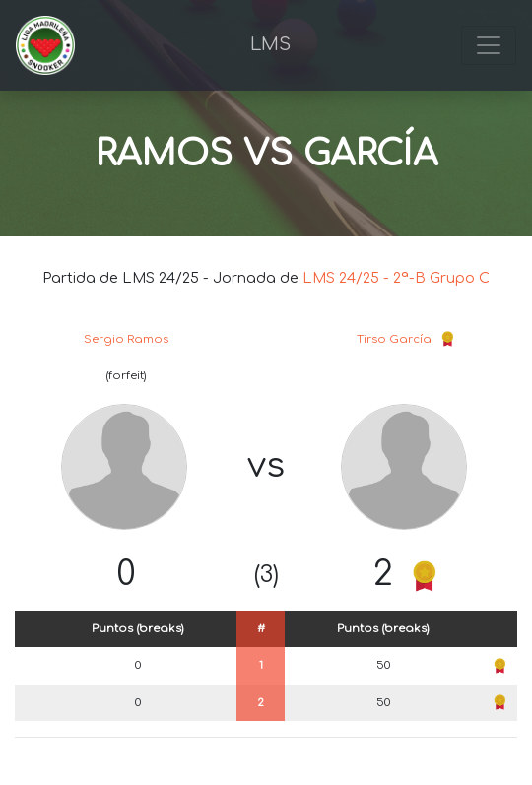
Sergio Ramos (126, 339)
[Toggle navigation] (489, 45)
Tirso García (394, 339)
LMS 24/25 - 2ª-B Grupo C (396, 278)
